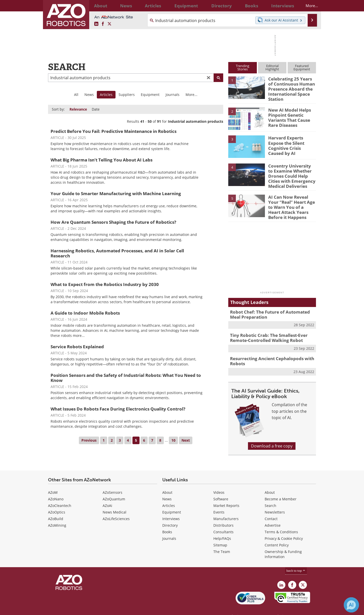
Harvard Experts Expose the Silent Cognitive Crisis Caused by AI (291, 140)
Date (96, 109)
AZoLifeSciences (116, 508)
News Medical (115, 501)
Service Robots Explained (77, 347)
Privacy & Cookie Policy (284, 528)
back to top (296, 560)
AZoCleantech (60, 495)
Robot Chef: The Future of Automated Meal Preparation (271, 306)
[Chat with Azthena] (351, 605)
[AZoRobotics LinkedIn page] (96, 24)
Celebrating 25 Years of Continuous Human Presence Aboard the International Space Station (290, 88)
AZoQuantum (114, 488)
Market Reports (226, 495)
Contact (271, 508)
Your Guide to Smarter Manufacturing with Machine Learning (116, 193)
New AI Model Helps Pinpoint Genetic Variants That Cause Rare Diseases (287, 114)
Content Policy (277, 534)
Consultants (223, 521)
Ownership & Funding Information (283, 544)
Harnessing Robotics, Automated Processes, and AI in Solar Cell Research (117, 253)
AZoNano (56, 488)
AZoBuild (56, 508)
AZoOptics (57, 501)
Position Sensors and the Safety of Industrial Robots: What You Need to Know (126, 378)
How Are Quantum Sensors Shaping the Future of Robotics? (113, 222)
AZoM (53, 482)
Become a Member (281, 488)
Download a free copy (272, 435)
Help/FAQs (222, 528)
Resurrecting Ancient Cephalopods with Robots (268, 351)
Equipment (150, 95)
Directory (170, 515)
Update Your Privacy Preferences (86, 609)
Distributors (223, 515)
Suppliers (127, 95)
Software (221, 488)
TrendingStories (243, 67)
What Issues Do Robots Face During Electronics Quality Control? (118, 409)
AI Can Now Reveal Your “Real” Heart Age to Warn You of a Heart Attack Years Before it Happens (291, 201)
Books (167, 521)
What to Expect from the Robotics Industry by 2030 (105, 284)
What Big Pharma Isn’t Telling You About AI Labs (101, 160)
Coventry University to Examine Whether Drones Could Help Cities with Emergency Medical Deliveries (292, 172)
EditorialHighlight (272, 67)
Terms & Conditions (281, 521)
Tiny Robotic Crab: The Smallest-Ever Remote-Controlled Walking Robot (265, 329)
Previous (89, 440)
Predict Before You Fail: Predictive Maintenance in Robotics (113, 131)
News (89, 95)
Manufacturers (226, 508)
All (76, 95)
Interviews (171, 508)
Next (186, 440)
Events (219, 501)
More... (308, 6)
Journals (173, 95)
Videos (219, 482)
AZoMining (57, 515)
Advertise (273, 515)
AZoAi (107, 495)
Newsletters (275, 501)
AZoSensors (112, 482)
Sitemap (220, 534)
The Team (222, 541)
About (167, 482)
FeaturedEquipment (302, 67)
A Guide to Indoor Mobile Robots (85, 313)
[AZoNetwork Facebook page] (103, 24)
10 (173, 440)
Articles (169, 495)
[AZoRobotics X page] (109, 24)
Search (270, 495)
